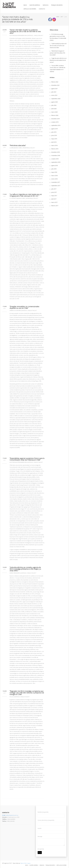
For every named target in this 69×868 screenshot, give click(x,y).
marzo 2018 (54, 176)
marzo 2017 (54, 202)
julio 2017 (54, 189)
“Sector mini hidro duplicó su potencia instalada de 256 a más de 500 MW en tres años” (25, 31)
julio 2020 (54, 105)
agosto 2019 (54, 129)
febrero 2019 (55, 149)
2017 (62, 17)
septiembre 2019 (56, 125)
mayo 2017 (54, 196)
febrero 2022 (55, 82)
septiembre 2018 (56, 162)
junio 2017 (54, 192)
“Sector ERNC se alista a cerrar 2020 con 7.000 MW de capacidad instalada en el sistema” (58, 69)
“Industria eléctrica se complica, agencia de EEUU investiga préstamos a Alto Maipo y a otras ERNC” (25, 569)
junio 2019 (54, 135)
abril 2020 (54, 109)
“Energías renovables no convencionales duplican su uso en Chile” (24, 307)
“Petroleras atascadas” (18, 145)
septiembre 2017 (56, 186)
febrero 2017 (55, 206)
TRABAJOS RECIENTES (57, 5)
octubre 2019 (55, 122)
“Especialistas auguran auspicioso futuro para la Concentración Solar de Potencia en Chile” (27, 459)
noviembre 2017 (56, 182)
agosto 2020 (54, 102)
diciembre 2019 (55, 119)
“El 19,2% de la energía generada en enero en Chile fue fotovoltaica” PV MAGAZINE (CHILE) (58, 37)
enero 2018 (54, 179)
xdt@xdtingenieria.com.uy (10, 815)
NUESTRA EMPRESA (35, 5)
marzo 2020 (54, 112)
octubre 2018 (55, 159)
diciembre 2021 (55, 85)
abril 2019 (54, 142)
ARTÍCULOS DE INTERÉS (30, 9)
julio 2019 (54, 132)
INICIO (25, 5)
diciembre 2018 (55, 152)
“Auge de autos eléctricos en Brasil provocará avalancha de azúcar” (58, 60)
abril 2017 (54, 199)
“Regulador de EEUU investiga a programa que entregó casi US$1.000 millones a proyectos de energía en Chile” (27, 693)
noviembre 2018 (56, 155)
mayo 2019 (54, 139)
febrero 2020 (55, 115)
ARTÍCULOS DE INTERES (61, 865)
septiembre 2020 (56, 99)
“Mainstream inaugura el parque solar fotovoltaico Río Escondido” (57, 53)
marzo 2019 (54, 145)
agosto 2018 (54, 166)
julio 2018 (54, 169)
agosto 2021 (54, 89)
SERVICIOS (46, 5)
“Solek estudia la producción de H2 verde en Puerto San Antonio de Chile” (58, 46)
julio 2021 (54, 92)
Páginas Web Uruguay (25, 863)
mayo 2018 (54, 172)
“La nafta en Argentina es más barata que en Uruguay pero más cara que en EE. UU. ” (26, 195)
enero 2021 (54, 95)
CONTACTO (42, 9)
